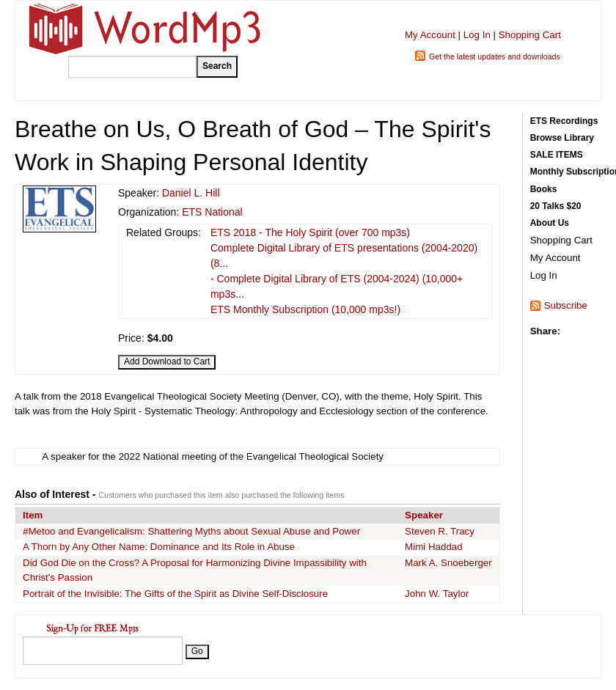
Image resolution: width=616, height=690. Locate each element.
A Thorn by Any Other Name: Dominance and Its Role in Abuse (159, 547)
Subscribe (566, 305)
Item (33, 515)
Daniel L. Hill (191, 193)
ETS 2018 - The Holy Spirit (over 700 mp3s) (310, 232)
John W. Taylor (437, 594)
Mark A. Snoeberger (448, 563)
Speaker (424, 515)
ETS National (212, 212)
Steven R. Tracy (440, 531)
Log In (477, 35)
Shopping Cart (530, 35)
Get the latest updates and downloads (495, 56)
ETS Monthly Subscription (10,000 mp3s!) (305, 309)
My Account (430, 35)
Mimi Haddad (434, 547)
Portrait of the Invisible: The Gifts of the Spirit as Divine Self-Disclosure (175, 594)
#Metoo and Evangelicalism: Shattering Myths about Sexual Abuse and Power (191, 531)
